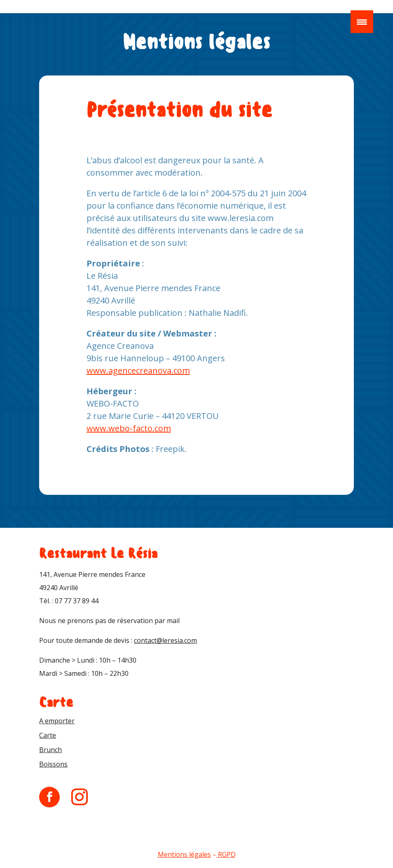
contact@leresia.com (165, 640)
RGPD (227, 854)
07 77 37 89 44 (77, 601)
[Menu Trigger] (362, 22)
